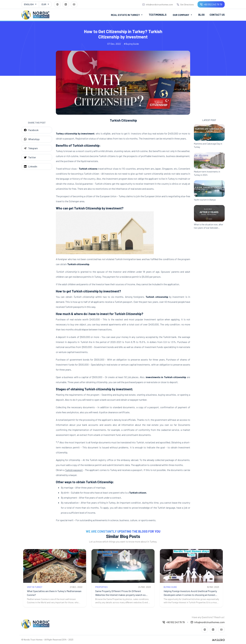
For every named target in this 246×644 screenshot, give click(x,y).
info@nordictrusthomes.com (158, 4)
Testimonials (158, 15)
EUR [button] (44, 4)
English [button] (29, 4)
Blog (202, 15)
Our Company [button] (181, 15)
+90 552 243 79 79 (211, 4)
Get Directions (185, 4)
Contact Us (217, 15)
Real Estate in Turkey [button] (126, 15)
